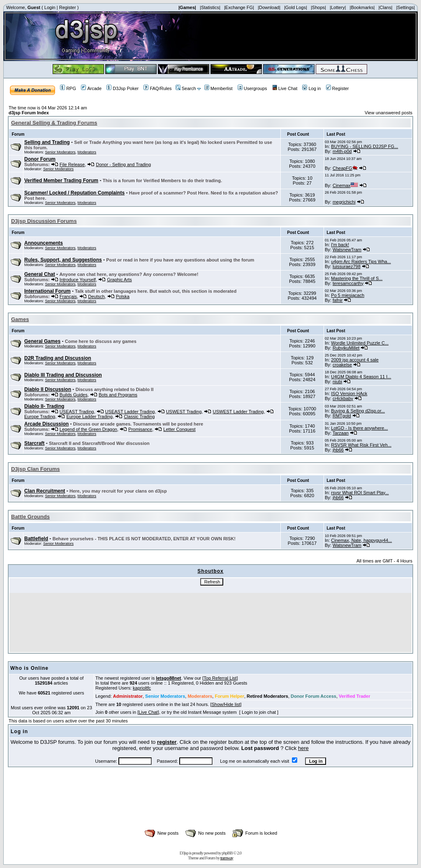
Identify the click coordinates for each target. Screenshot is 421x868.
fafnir (338, 300)
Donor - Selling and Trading (123, 164)
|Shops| (318, 7)
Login (50, 7)
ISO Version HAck (349, 393)
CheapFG (345, 168)
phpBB (227, 853)
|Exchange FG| (239, 7)
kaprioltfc (142, 688)
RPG (68, 88)
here (303, 748)
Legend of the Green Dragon (88, 429)
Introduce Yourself (78, 280)
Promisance (140, 429)
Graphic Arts (119, 280)
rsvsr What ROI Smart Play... (360, 493)
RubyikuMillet (346, 348)
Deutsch (96, 296)
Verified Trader (354, 696)
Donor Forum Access (313, 696)
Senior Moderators (60, 152)
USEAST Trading (77, 412)
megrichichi (344, 202)
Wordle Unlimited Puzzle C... (360, 343)
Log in (311, 88)
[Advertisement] (210, 807)
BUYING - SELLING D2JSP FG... (364, 146)
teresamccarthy (348, 283)
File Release (72, 164)
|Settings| (405, 7)
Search (186, 88)
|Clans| (385, 7)
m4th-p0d (342, 151)
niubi (337, 382)
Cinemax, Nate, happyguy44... (361, 540)
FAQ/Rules (157, 88)
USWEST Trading (184, 412)
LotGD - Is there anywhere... (359, 428)
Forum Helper (229, 696)
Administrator (128, 696)
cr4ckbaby (343, 398)
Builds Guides (74, 395)
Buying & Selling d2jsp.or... (358, 411)
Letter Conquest (179, 429)
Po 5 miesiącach (348, 295)
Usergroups (252, 88)
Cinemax (345, 185)
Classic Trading (139, 417)
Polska (123, 296)
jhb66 (338, 450)
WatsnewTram (347, 250)
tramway (227, 858)
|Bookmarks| (362, 7)
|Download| (269, 7)
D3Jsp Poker (123, 88)
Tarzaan (341, 433)
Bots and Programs (118, 395)
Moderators (87, 152)
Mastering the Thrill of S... (357, 278)
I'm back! (340, 245)
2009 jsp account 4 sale (355, 360)
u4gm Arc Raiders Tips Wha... (361, 262)
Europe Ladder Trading (89, 417)
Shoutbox (210, 571)
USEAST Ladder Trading (130, 412)
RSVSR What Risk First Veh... (361, 445)
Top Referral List (220, 678)
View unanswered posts (389, 113)
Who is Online (29, 668)
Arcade (91, 88)
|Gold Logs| (296, 7)
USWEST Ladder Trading (238, 412)
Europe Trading (40, 417)
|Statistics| (210, 7)
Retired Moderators (267, 696)
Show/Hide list (226, 704)
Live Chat (285, 88)
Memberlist (219, 88)
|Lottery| (338, 7)
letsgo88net (168, 678)
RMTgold (342, 416)
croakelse (342, 365)
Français (68, 296)
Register (68, 7)
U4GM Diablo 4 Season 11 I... (361, 377)
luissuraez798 (347, 266)
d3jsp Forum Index (29, 113)
